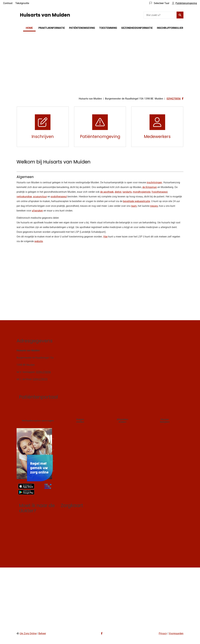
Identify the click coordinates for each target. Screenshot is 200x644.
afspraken (37, 211)
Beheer (42, 633)
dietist (118, 192)
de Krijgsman (150, 187)
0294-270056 (43, 372)
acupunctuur (40, 197)
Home (29, 28)
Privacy (163, 633)
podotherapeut (59, 197)
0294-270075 (40, 379)
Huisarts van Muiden (45, 15)
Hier (105, 237)
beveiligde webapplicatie (136, 201)
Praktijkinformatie (52, 28)
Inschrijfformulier (170, 28)
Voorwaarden (176, 633)
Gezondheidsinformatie (137, 28)
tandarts (127, 192)
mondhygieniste (142, 192)
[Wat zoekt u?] (160, 15)
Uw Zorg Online (28, 633)
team (134, 206)
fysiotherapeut (160, 192)
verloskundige (24, 197)
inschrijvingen (154, 182)
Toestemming (108, 28)
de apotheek (107, 192)
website (39, 241)
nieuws (154, 206)
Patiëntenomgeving (82, 28)
